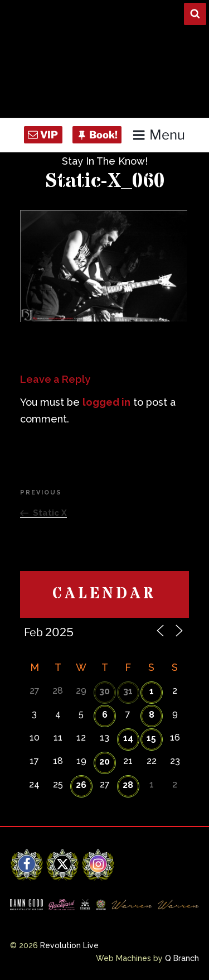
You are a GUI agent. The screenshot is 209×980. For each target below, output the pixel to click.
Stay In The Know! (105, 161)
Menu (159, 135)
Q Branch (182, 958)
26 (81, 785)
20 (104, 762)
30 (104, 691)
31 (128, 691)
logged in (106, 402)
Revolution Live (69, 945)
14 (128, 738)
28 (128, 785)
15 (151, 738)
